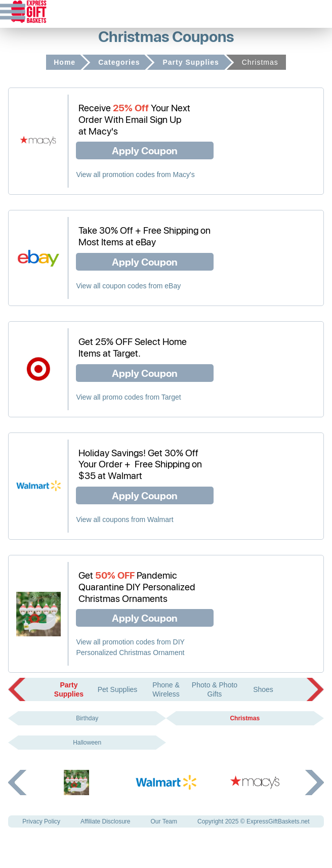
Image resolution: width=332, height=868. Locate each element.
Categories (119, 62)
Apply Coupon (145, 150)
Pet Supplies (118, 689)
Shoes (263, 689)
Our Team (164, 821)
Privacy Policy (41, 821)
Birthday (87, 718)
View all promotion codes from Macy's (135, 175)
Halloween (87, 743)
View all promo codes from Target (128, 397)
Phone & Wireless (166, 689)
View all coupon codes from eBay (128, 286)
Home (65, 62)
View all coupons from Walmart (124, 519)
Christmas (245, 718)
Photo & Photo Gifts (215, 689)
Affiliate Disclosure (105, 821)
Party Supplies (191, 62)
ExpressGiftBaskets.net (278, 821)
